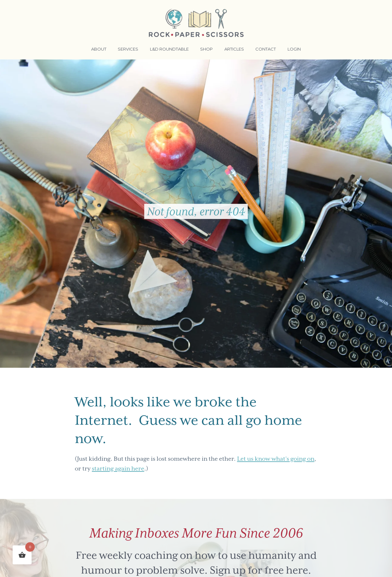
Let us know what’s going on (276, 459)
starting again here (118, 468)
